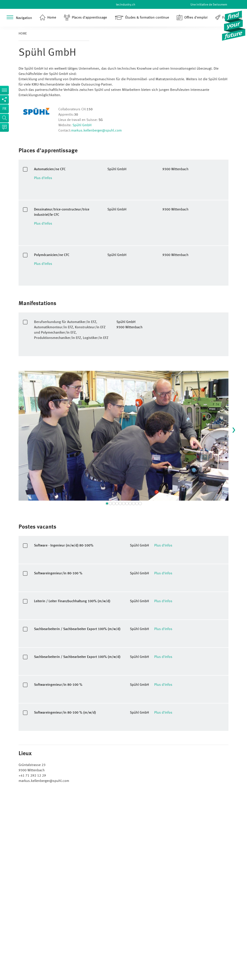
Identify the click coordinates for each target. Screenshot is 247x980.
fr (4, 109)
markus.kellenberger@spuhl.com (96, 131)
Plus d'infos (43, 178)
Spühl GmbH (82, 125)
